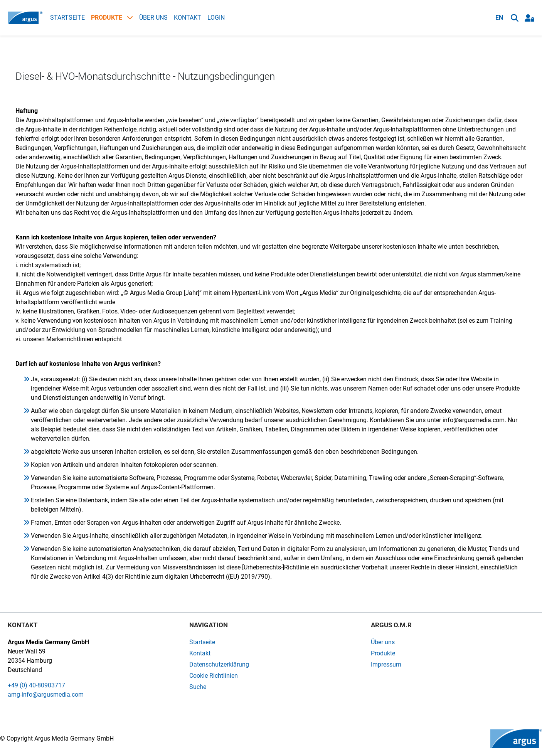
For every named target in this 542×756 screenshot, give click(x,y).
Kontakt (188, 18)
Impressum (386, 664)
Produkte (112, 18)
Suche (198, 687)
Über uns (153, 18)
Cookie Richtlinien (214, 676)
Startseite (67, 18)
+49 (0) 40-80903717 (36, 685)
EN (499, 18)
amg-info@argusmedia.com (46, 695)
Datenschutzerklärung (219, 664)
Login (216, 18)
